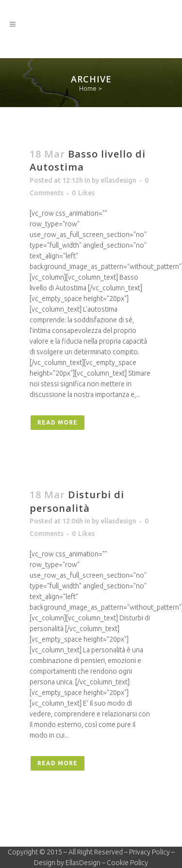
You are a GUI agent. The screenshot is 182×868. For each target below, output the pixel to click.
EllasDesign (83, 863)
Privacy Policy (149, 852)
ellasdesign (118, 180)
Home (88, 88)
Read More (58, 422)
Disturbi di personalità (77, 501)
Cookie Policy (127, 863)
